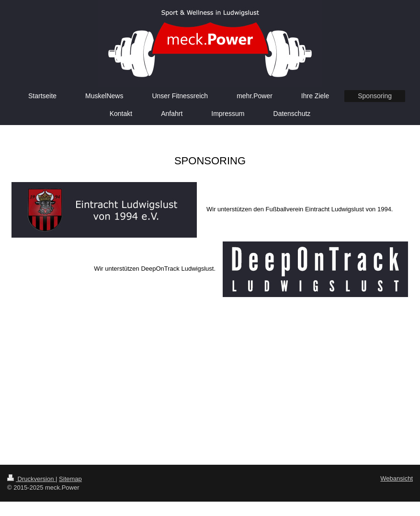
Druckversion (31, 479)
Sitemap (70, 479)
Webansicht (397, 478)
